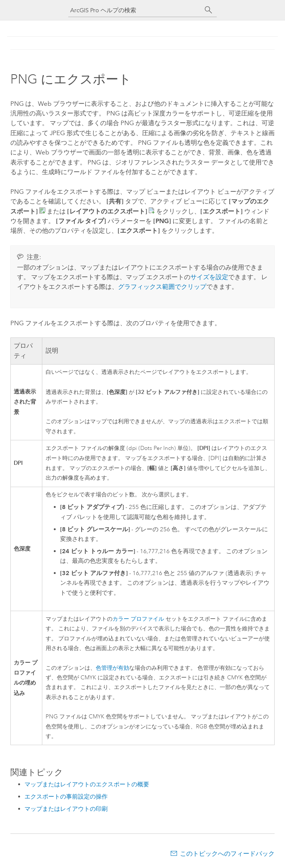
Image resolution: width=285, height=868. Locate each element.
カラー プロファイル (138, 619)
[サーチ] (209, 10)
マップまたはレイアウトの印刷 (66, 809)
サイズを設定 (209, 277)
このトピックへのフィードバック (227, 854)
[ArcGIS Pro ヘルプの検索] (135, 10)
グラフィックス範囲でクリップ (162, 287)
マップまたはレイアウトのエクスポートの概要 (87, 784)
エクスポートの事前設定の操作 (66, 797)
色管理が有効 (112, 668)
